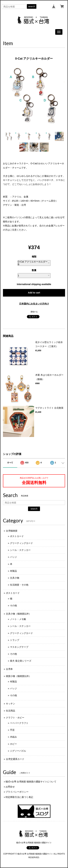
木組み (13, 737)
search (32, 6)
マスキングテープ (19, 647)
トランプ (15, 640)
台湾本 (9, 669)
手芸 (12, 730)
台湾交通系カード (15, 759)
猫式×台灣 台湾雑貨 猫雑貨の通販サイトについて (31, 782)
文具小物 (15, 578)
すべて (10, 463)
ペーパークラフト (19, 723)
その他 (13, 605)
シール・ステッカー (20, 550)
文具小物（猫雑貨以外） (19, 614)
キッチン (10, 704)
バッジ (13, 557)
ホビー (13, 744)
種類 (34, 257)
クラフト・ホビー (15, 718)
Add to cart (34, 293)
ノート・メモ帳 (18, 619)
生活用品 (10, 711)
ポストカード (17, 536)
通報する (34, 312)
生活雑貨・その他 (19, 585)
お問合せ (10, 787)
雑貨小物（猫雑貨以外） (19, 676)
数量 (34, 270)
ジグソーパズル (18, 751)
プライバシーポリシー (17, 792)
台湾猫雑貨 (12, 531)
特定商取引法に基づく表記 (19, 797)
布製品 (13, 571)
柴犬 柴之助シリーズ (21, 661)
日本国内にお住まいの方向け (34, 304)
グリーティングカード (21, 543)
